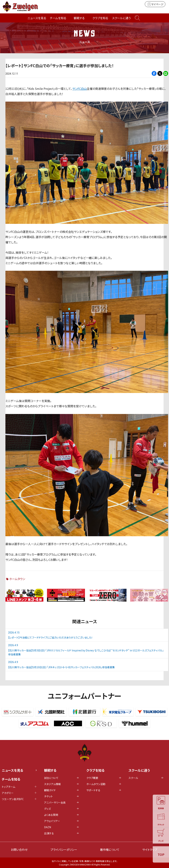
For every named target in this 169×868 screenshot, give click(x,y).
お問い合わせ (19, 850)
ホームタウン (17, 579)
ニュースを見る (37, 18)
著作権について (110, 850)
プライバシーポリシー (64, 850)
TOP (161, 854)
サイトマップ (150, 850)
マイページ (155, 4)
